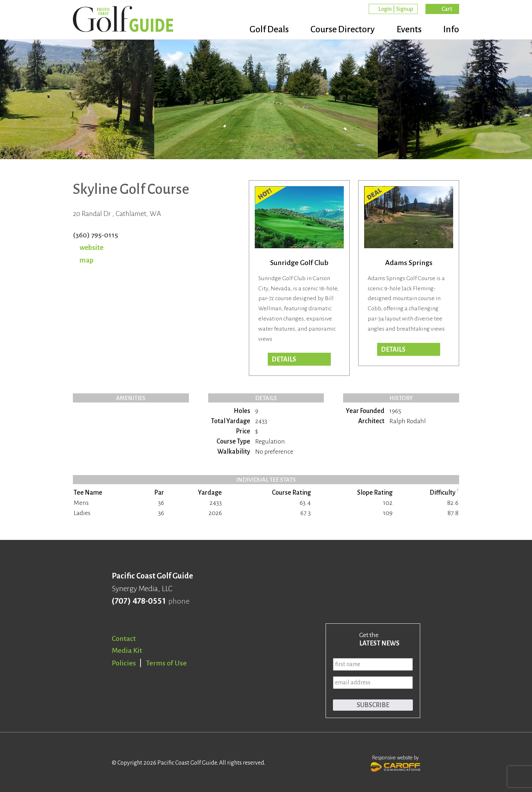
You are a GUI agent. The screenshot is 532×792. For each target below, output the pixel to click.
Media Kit (127, 650)
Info (451, 30)
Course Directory (340, 30)
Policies (124, 663)
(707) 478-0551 (139, 601)
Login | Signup (396, 9)
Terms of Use (166, 663)
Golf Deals (265, 30)
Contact (124, 638)
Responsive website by (395, 763)
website (91, 248)
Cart (447, 9)
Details (284, 359)
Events (408, 30)
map (87, 260)
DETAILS (393, 350)
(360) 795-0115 (96, 235)
